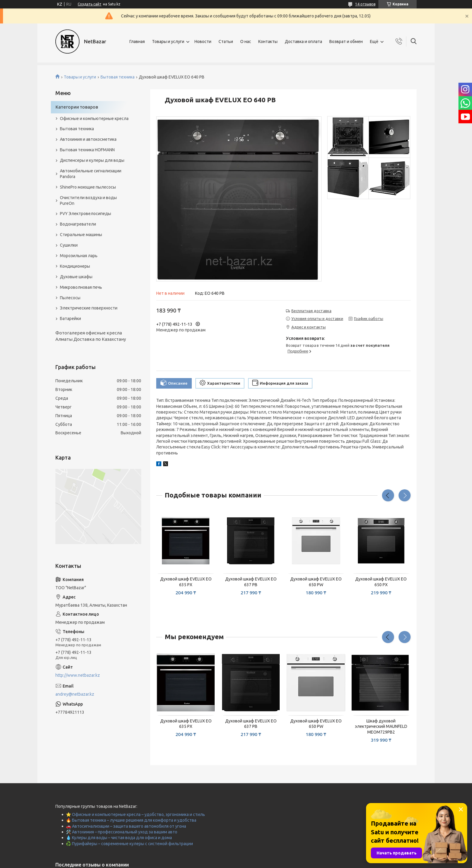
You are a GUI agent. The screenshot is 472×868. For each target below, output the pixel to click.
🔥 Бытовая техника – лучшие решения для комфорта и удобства (131, 820)
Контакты (268, 42)
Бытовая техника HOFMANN (87, 150)
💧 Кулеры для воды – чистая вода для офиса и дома (119, 838)
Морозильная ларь (79, 256)
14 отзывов (365, 4)
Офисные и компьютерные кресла (94, 119)
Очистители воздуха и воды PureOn (88, 200)
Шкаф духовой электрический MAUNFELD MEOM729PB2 (381, 727)
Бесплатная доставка (311, 311)
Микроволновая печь (81, 287)
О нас (246, 42)
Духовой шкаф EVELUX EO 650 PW (316, 582)
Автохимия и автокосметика (88, 139)
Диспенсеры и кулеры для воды (92, 160)
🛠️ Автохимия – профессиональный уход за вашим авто (122, 832)
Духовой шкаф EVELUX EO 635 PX (186, 582)
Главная (137, 42)
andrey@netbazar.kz (75, 694)
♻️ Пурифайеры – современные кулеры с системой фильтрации (129, 844)
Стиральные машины (81, 235)
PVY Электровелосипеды (85, 214)
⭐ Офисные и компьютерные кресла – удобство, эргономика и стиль (135, 814)
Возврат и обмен (346, 42)
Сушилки (69, 245)
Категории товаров (77, 107)
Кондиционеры (75, 266)
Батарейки (70, 319)
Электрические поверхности (89, 308)
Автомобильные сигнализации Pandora (91, 174)
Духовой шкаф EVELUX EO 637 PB (251, 582)
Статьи (226, 42)
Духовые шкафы (76, 277)
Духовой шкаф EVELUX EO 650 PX (381, 582)
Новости (203, 42)
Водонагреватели (78, 224)
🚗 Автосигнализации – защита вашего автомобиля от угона (126, 826)
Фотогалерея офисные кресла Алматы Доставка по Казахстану (91, 336)
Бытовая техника (118, 77)
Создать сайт (90, 4)
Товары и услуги (168, 42)
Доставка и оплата (303, 42)
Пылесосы (70, 298)
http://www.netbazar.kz (78, 675)
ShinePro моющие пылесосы (88, 187)
